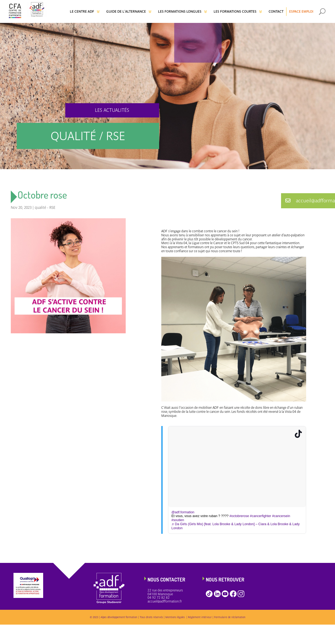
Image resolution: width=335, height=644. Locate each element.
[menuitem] (85, 12)
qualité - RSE (45, 207)
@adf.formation (183, 512)
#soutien (178, 520)
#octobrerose (239, 516)
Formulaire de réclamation (230, 617)
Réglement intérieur (200, 617)
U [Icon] (322, 12)
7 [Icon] (98, 12)
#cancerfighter (261, 516)
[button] (308, 201)
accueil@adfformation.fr (165, 601)
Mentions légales (176, 617)
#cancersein (281, 516)
